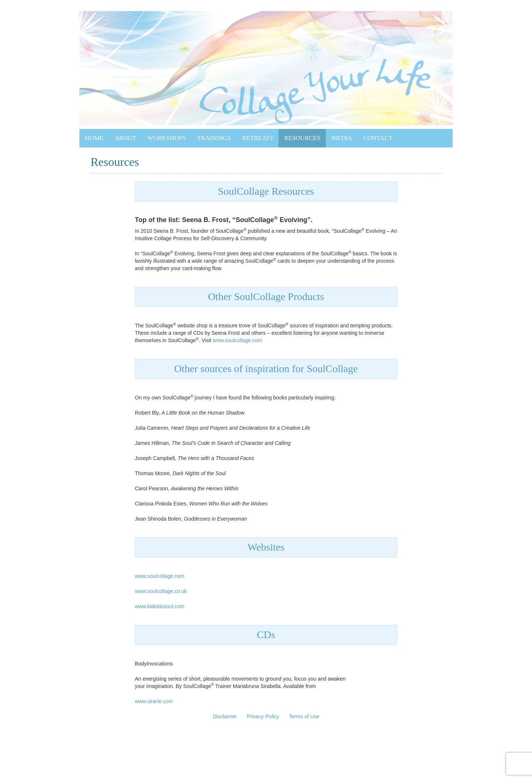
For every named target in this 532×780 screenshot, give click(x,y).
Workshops (167, 138)
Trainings (214, 138)
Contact (378, 138)
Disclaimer (224, 716)
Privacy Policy (263, 716)
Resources (302, 138)
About (125, 138)
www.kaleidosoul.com (160, 606)
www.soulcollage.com (238, 340)
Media (342, 138)
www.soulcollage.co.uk (161, 591)
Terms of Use (304, 716)
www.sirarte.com (154, 701)
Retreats (258, 138)
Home (94, 138)
